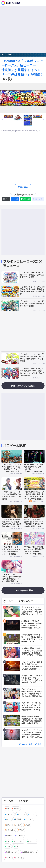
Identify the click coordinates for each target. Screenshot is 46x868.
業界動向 (9, 836)
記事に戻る (23, 187)
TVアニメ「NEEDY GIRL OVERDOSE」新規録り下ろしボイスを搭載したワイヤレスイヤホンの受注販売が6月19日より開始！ (34, 553)
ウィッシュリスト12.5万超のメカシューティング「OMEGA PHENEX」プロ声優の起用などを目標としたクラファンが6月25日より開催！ (34, 525)
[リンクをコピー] (38, 199)
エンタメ (18, 825)
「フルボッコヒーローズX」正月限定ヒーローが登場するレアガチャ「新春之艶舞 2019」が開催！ (32, 358)
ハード (8, 819)
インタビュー (33, 841)
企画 (16, 846)
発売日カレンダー (12, 852)
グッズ (27, 825)
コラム (8, 846)
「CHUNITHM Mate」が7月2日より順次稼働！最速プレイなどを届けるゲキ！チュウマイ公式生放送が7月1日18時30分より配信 (34, 498)
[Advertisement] (23, 29)
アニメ (22, 830)
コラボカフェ (11, 830)
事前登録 (16, 809)
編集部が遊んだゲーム (30, 852)
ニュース (9, 54)
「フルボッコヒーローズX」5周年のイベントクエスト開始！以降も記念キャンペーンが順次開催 (32, 290)
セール (8, 858)
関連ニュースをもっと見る (23, 386)
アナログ (33, 814)
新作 (8, 809)
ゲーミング (29, 819)
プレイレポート (19, 841)
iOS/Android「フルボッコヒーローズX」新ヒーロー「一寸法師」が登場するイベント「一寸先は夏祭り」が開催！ (23, 68)
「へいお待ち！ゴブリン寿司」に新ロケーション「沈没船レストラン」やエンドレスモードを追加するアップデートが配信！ (11, 470)
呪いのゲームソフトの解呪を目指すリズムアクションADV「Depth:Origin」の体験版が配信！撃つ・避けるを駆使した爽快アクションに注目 (34, 471)
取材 (8, 841)
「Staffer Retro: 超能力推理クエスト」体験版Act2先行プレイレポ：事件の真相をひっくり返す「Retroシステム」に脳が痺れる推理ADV (12, 525)
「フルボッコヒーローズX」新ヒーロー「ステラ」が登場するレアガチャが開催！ (32, 303)
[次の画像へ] (23, 98)
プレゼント (19, 858)
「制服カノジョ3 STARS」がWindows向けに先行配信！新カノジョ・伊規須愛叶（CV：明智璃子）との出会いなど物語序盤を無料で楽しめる (12, 581)
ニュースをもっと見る (23, 590)
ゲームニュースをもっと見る (30, 744)
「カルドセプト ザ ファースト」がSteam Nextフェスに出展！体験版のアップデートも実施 (12, 550)
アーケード (22, 814)
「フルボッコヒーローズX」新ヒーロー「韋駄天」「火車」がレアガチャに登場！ (32, 275)
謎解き (8, 825)
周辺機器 (18, 819)
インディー (10, 814)
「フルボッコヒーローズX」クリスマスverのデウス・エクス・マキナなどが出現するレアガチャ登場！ (32, 372)
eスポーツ (20, 836)
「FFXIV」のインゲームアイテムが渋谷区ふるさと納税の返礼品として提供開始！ (11, 495)
